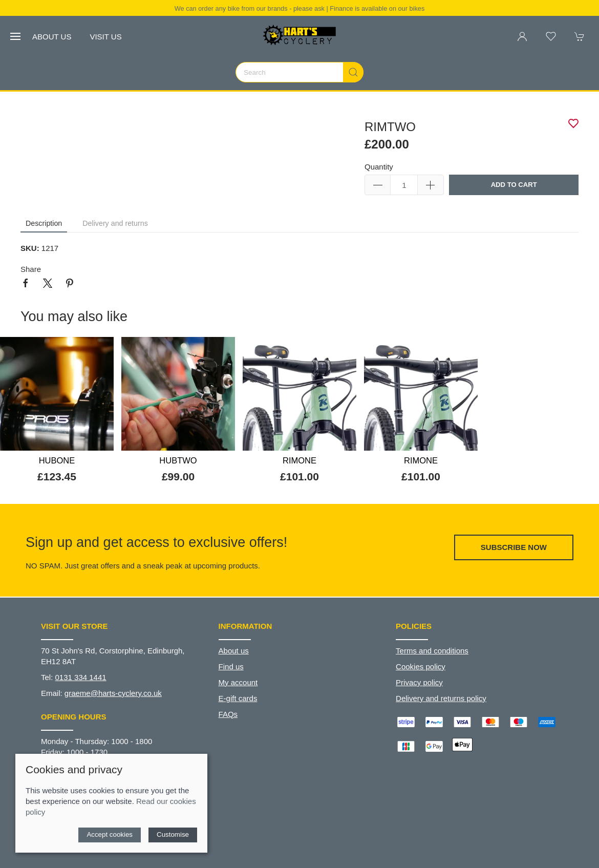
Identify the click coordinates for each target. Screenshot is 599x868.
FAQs (228, 714)
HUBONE (57, 460)
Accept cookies (110, 834)
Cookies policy (421, 666)
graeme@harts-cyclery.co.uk (113, 693)
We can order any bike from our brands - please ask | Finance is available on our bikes (300, 8)
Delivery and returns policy (441, 698)
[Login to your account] (522, 36)
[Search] (299, 72)
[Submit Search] (353, 72)
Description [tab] (44, 223)
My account (238, 682)
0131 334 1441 (81, 677)
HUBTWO (178, 460)
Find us (231, 666)
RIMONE (299, 460)
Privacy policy (419, 682)
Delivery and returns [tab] (115, 223)
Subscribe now (514, 547)
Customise (173, 834)
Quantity (379, 167)
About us (52, 37)
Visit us (105, 37)
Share (31, 269)
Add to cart (514, 185)
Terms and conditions (432, 651)
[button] (15, 36)
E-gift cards (238, 698)
